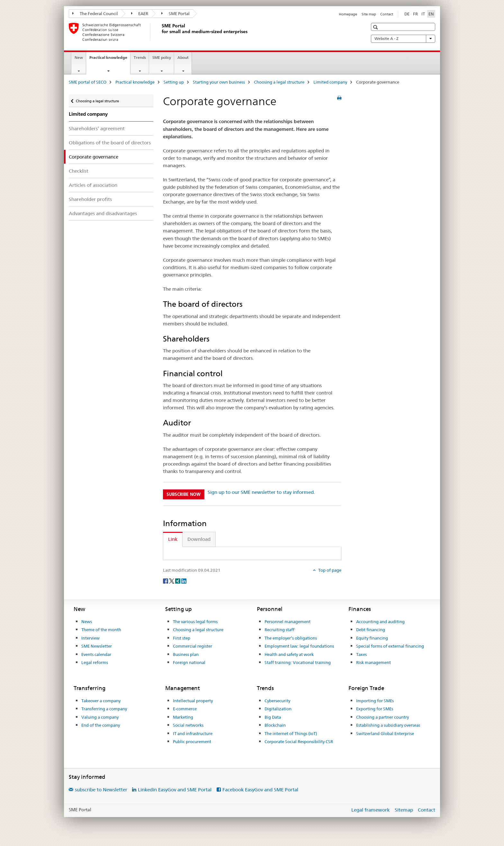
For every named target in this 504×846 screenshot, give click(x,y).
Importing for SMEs (375, 701)
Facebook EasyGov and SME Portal (260, 790)
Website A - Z (403, 39)
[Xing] (178, 581)
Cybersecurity (277, 701)
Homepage (348, 14)
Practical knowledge (110, 59)
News (87, 622)
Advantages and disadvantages (103, 213)
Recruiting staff (279, 630)
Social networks (188, 725)
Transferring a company (104, 709)
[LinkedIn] (184, 581)
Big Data (273, 717)
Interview (90, 638)
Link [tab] (173, 539)
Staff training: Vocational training (298, 662)
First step (182, 638)
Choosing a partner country (382, 717)
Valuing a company (100, 717)
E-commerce (185, 709)
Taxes (361, 654)
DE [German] (407, 14)
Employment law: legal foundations (299, 646)
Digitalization (278, 709)
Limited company (330, 82)
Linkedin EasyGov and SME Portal (175, 790)
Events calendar (96, 654)
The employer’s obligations (291, 638)
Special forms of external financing (390, 646)
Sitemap (404, 810)
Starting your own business (219, 82)
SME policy (162, 57)
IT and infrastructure (193, 733)
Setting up (174, 82)
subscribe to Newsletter (101, 790)
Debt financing (371, 630)
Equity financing (372, 638)
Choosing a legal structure (279, 82)
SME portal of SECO (88, 82)
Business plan (186, 654)
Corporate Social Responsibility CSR (299, 741)
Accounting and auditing (380, 622)
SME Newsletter (97, 646)
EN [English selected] (431, 14)
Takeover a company (101, 701)
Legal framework (370, 810)
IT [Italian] (423, 14)
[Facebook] (166, 581)
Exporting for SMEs (375, 709)
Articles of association (93, 185)
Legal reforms (95, 662)
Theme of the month (101, 630)
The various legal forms (195, 622)
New (79, 57)
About (183, 57)
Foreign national (189, 662)
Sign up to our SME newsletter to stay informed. (261, 492)
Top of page (329, 570)
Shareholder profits (90, 199)
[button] (376, 27)
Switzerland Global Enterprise (385, 733)
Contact (387, 14)
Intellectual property (193, 701)
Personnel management (288, 622)
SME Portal (175, 14)
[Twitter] (172, 581)
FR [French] (415, 14)
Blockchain (275, 725)
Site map (369, 14)
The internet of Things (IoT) (291, 733)
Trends (140, 57)
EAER (140, 14)
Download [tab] (199, 539)
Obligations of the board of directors (110, 143)
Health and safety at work (289, 654)
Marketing (183, 717)
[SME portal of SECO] (160, 32)
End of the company (101, 725)
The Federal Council (95, 14)
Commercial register (193, 646)
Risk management (373, 662)
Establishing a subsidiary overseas (388, 725)
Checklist (79, 171)
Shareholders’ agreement (97, 128)
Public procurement (192, 741)
